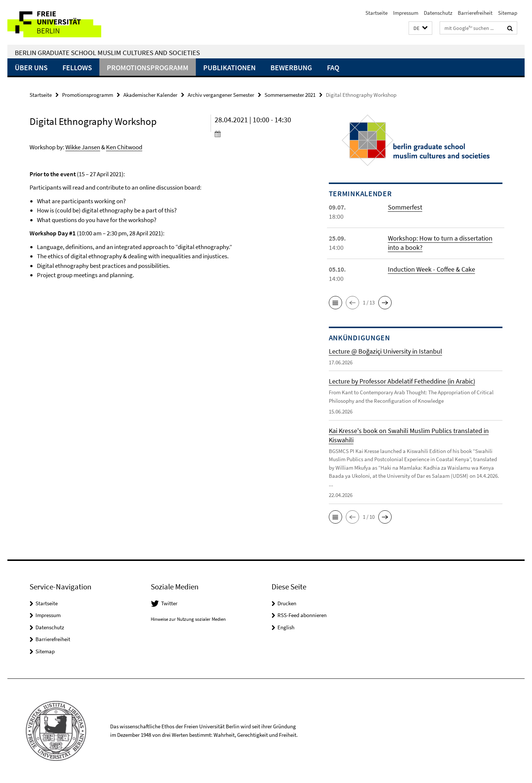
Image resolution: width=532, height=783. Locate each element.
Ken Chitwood (124, 147)
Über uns (31, 67)
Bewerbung (291, 67)
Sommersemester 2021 (290, 95)
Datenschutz (438, 13)
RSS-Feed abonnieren (302, 615)
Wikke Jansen (83, 147)
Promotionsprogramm (148, 67)
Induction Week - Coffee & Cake (432, 269)
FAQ (333, 67)
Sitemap (508, 13)
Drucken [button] (287, 603)
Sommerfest (405, 207)
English (286, 627)
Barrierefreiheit (475, 13)
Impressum (406, 13)
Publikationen (229, 67)
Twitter (169, 603)
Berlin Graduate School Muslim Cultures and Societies (107, 52)
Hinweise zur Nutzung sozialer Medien (188, 619)
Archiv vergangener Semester (221, 95)
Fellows (77, 67)
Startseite (376, 13)
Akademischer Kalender (150, 95)
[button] (420, 28)
